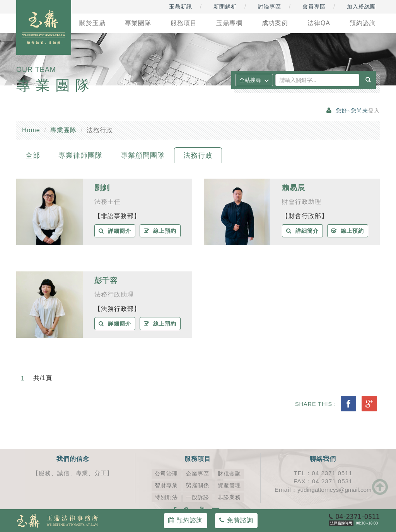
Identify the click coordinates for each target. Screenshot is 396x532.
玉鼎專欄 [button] (229, 23)
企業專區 (198, 474)
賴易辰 (294, 188)
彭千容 (106, 280)
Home (31, 130)
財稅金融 (229, 474)
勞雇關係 (198, 485)
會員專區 (314, 7)
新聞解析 (225, 7)
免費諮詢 (236, 520)
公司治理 (166, 474)
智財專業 (166, 485)
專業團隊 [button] (138, 23)
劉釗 (102, 188)
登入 (374, 111)
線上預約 (160, 231)
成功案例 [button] (275, 23)
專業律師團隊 (80, 155)
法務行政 (198, 155)
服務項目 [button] (184, 23)
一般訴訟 (198, 497)
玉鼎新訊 (181, 7)
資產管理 (229, 485)
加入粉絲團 (361, 7)
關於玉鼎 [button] (92, 23)
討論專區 (270, 7)
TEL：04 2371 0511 (323, 473)
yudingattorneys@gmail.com (335, 490)
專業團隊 (63, 130)
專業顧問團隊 (143, 155)
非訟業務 (229, 497)
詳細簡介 (115, 231)
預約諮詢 (185, 520)
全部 (33, 155)
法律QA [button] (319, 23)
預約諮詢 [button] (363, 23)
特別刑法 (166, 497)
